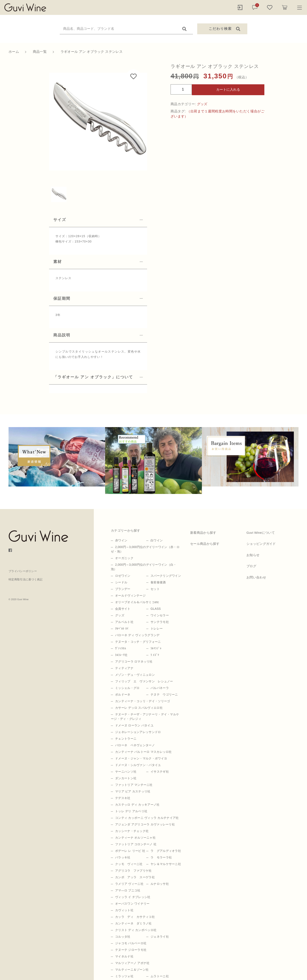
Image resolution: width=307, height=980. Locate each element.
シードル (121, 582)
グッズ (202, 104)
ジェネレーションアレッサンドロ (138, 732)
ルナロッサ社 (160, 884)
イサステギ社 (160, 772)
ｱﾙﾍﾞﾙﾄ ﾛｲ (122, 628)
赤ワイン (121, 540)
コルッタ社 (123, 937)
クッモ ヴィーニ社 (129, 864)
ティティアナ (124, 668)
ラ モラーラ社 (161, 857)
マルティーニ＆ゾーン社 (132, 970)
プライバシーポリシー (23, 571)
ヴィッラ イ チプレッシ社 (133, 897)
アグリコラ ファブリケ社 (133, 871)
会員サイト (123, 609)
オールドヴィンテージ (130, 595)
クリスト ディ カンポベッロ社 (136, 930)
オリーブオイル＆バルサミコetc (137, 602)
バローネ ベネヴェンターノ (135, 745)
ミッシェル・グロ (127, 688)
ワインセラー (160, 615)
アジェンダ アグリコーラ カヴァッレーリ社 (145, 824)
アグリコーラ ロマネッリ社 (134, 661)
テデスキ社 (123, 798)
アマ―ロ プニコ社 (128, 890)
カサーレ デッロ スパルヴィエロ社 (139, 708)
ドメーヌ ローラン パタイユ (134, 725)
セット (155, 589)
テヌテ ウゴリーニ (164, 694)
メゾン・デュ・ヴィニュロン (135, 675)
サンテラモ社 (160, 622)
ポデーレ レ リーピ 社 (130, 851)
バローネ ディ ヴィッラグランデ (137, 635)
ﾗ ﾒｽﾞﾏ (155, 655)
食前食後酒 (158, 582)
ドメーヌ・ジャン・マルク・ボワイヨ (141, 758)
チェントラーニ (126, 739)
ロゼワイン (123, 576)
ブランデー (123, 589)
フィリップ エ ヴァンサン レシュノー (144, 681)
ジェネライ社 (160, 937)
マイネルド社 (124, 956)
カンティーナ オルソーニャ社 (135, 838)
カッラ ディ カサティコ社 (135, 917)
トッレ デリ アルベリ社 (131, 811)
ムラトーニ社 (160, 976)
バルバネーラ (160, 688)
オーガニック (124, 558)
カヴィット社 (124, 910)
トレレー (157, 628)
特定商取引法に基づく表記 (26, 579)
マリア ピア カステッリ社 (133, 791)
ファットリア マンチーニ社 (134, 785)
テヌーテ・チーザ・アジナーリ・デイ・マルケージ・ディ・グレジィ (145, 717)
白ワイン (157, 540)
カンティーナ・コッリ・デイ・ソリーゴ (143, 701)
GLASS (156, 609)
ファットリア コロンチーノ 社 (136, 844)
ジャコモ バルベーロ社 (131, 943)
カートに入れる (228, 90)
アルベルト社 (124, 622)
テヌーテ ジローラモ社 (131, 950)
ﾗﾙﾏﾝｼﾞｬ (156, 648)
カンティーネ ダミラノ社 (133, 923)
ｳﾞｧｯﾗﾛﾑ (121, 648)
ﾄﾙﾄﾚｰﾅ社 (121, 655)
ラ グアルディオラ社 (166, 851)
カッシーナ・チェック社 (132, 831)
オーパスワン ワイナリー (132, 904)
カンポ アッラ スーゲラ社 (135, 877)
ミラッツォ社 (124, 976)
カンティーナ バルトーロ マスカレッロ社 (143, 752)
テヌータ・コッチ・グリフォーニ (138, 642)
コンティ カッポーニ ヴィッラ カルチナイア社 (147, 818)
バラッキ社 (123, 857)
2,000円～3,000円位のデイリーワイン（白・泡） (144, 567)
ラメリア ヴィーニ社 (129, 884)
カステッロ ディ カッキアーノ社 (137, 805)
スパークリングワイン (166, 576)
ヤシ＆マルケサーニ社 (166, 864)
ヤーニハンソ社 (126, 772)
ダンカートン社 (126, 778)
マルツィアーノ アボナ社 (132, 963)
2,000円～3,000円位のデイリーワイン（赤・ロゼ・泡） (145, 549)
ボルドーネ (123, 694)
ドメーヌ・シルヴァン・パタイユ (138, 765)
